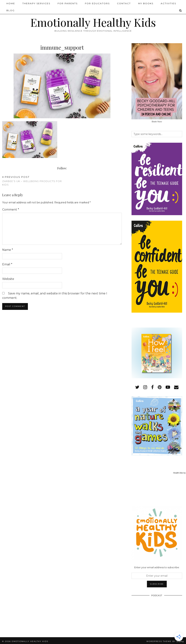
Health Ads (178, 473)
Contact (124, 3)
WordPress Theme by (165, 641)
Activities (168, 3)
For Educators (97, 3)
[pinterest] (160, 387)
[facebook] (152, 387)
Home (11, 3)
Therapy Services (36, 3)
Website (8, 279)
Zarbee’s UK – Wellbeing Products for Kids (32, 181)
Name (8, 250)
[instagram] (145, 387)
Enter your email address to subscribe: (157, 567)
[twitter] (137, 387)
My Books (146, 3)
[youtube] (168, 387)
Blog (11, 10)
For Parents (68, 3)
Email (7, 264)
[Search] (181, 10)
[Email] (176, 387)
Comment (11, 210)
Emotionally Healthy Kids (93, 22)
